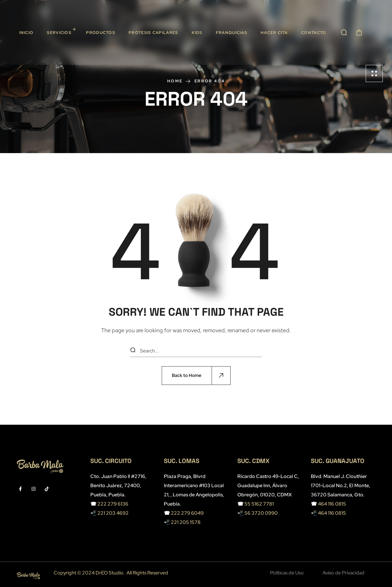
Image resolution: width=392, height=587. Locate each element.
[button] (344, 32)
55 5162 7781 (259, 504)
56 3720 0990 (261, 513)
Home (175, 81)
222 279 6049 (187, 513)
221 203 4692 (113, 513)
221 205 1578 (186, 522)
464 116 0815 (332, 504)
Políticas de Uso (287, 573)
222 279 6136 (113, 504)
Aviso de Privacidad (343, 573)
